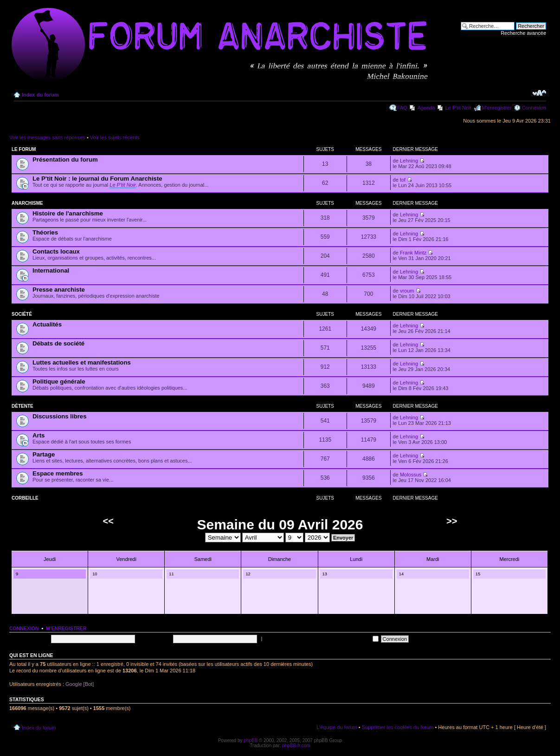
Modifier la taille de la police (539, 93)
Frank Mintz (413, 253)
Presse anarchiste (59, 290)
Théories (45, 232)
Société (22, 314)
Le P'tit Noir (459, 108)
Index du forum (40, 95)
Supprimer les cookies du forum (398, 727)
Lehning (409, 161)
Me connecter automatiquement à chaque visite (321, 639)
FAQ (402, 108)
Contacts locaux (56, 251)
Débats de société (58, 343)
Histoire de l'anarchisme (68, 213)
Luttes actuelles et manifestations (82, 362)
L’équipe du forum (337, 727)
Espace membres (58, 473)
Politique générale (59, 381)
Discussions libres (60, 416)
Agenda (426, 108)
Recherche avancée (523, 33)
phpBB (251, 740)
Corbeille (25, 498)
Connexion (534, 108)
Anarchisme (27, 203)
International (51, 270)
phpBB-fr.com (296, 746)
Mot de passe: (155, 639)
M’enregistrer (496, 108)
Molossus (411, 475)
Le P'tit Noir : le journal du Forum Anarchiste (97, 179)
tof (403, 180)
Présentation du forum (65, 160)
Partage (44, 454)
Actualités (47, 324)
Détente (23, 406)
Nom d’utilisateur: (29, 639)
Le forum (24, 149)
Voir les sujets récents (115, 137)
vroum (407, 291)
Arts (39, 435)
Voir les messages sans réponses (47, 137)
